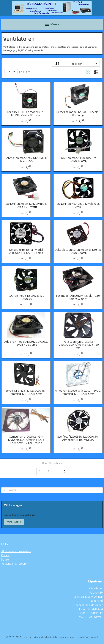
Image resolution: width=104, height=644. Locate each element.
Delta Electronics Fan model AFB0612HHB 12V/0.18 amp (26, 251)
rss (45, 637)
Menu (52, 24)
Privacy (5, 555)
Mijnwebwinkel (90, 637)
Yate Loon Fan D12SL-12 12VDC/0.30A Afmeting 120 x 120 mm (78, 345)
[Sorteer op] (76, 64)
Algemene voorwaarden (16, 551)
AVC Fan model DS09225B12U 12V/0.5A (26, 297)
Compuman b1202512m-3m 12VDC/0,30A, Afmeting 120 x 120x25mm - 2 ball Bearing (26, 440)
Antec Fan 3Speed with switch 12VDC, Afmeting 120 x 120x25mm (78, 392)
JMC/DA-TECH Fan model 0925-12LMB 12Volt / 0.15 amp (26, 114)
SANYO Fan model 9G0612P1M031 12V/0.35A (26, 159)
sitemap (38, 637)
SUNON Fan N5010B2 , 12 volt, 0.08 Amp (78, 205)
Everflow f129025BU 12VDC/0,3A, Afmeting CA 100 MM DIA (78, 438)
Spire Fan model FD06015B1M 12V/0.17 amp (78, 159)
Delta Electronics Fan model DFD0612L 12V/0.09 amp (78, 251)
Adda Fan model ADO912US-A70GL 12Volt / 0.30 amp (26, 343)
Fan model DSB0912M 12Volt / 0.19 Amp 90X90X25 (78, 297)
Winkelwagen (14, 522)
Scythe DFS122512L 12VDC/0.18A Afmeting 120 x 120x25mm (26, 392)
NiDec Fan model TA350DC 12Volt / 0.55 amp (78, 114)
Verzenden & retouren (15, 564)
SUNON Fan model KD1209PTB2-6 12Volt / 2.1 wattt (26, 205)
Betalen (6, 560)
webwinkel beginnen (58, 637)
